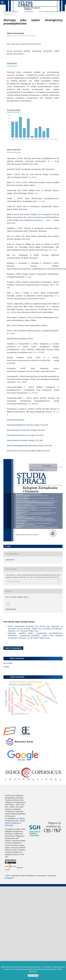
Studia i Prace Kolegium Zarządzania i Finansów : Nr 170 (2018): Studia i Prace (35, 630)
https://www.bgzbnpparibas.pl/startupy (22, 445)
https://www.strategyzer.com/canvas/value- (23, 371)
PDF (8, 546)
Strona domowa (11, 12)
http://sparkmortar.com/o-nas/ (18, 430)
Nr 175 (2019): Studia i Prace (50, 12)
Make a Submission (13, 648)
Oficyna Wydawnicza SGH (15, 819)
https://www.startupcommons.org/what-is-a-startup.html (29, 360)
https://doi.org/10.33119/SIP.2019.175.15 (26, 44)
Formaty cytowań (14, 581)
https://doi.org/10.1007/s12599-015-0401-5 (30, 299)
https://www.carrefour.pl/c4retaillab (21, 451)
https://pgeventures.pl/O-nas (18, 435)
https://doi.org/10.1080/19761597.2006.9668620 (35, 312)
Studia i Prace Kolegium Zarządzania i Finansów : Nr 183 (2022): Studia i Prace (35, 637)
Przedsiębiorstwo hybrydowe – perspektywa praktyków (35, 634)
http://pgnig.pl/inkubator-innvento (20, 425)
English (6, 667)
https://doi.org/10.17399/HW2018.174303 (22, 164)
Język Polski (8, 663)
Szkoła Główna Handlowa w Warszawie (15, 823)
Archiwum (29, 12)
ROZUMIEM (33, 976)
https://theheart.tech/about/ (18, 440)
